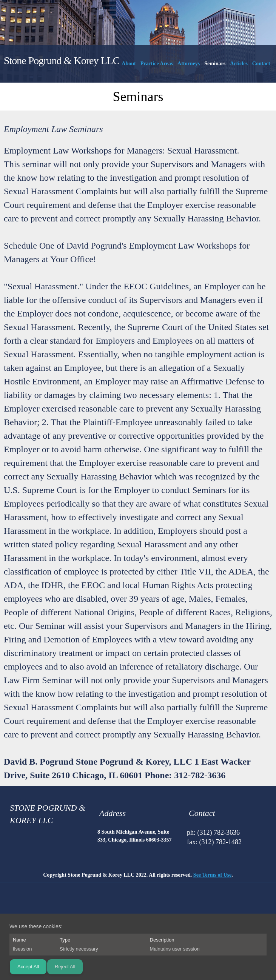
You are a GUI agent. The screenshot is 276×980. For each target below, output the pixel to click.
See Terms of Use (213, 875)
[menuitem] (129, 65)
